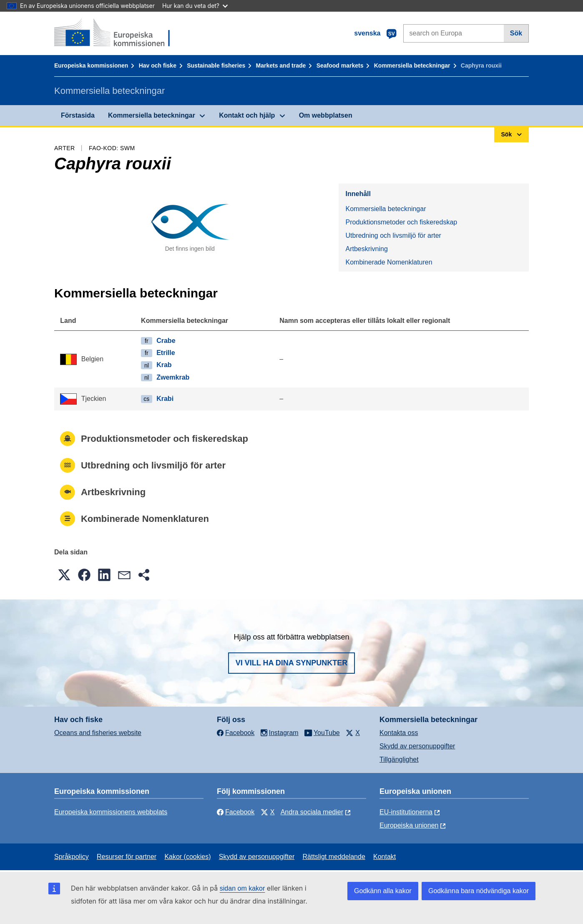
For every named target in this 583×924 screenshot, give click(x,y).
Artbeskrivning (366, 249)
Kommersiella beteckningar (412, 65)
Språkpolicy (72, 857)
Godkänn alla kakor (383, 891)
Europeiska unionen (409, 825)
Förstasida (78, 115)
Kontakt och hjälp (247, 115)
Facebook (236, 812)
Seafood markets (340, 65)
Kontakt (384, 857)
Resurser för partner (127, 857)
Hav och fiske (158, 65)
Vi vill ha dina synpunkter (291, 663)
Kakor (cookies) (187, 857)
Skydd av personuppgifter (417, 746)
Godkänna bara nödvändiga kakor (479, 891)
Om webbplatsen (326, 115)
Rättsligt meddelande (334, 857)
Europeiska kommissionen (91, 65)
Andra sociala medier (312, 812)
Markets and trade (281, 65)
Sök (516, 33)
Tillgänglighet (399, 759)
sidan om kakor (242, 888)
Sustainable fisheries (216, 65)
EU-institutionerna (406, 812)
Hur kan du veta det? (195, 6)
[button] (64, 575)
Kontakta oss (399, 733)
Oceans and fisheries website (98, 733)
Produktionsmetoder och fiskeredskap (401, 222)
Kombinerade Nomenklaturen (389, 262)
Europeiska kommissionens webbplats (111, 812)
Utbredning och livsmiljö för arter (393, 235)
